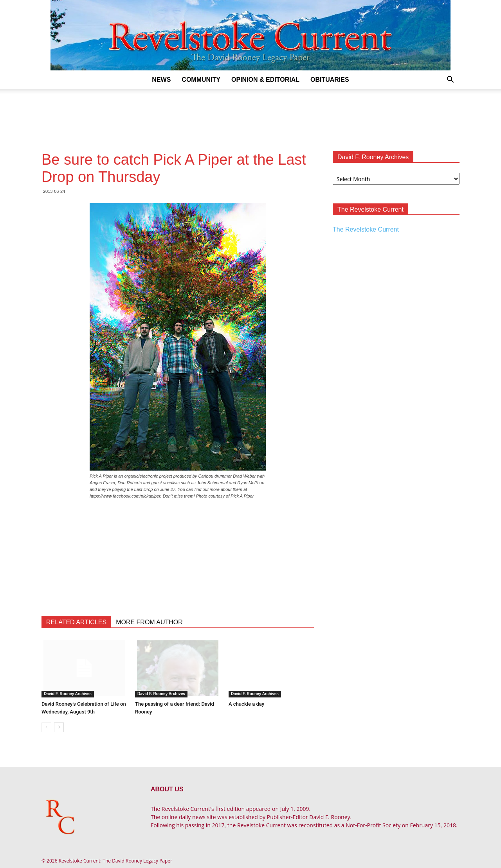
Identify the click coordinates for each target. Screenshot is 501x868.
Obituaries (330, 80)
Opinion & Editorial (265, 80)
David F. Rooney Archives (68, 694)
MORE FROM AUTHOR (149, 622)
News (161, 80)
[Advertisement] (250, 116)
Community (201, 80)
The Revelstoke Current (366, 229)
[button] (450, 80)
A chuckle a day (246, 704)
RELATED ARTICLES (76, 622)
